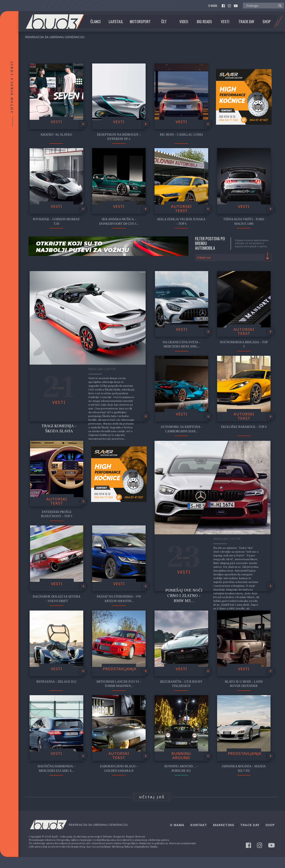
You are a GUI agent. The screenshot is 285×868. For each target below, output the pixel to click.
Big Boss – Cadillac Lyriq (181, 135)
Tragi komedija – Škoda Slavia (59, 428)
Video (184, 22)
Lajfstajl (116, 22)
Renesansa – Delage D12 (56, 682)
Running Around (181, 756)
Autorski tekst (181, 208)
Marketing (224, 825)
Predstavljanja (120, 669)
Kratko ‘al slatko (56, 135)
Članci (96, 22)
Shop (267, 22)
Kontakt (199, 825)
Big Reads (204, 22)
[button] (279, 5)
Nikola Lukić (96, 369)
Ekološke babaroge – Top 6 (244, 427)
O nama (213, 6)
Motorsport (140, 22)
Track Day (246, 22)
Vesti (225, 22)
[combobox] (233, 257)
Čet (164, 22)
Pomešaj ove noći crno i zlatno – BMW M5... (184, 595)
